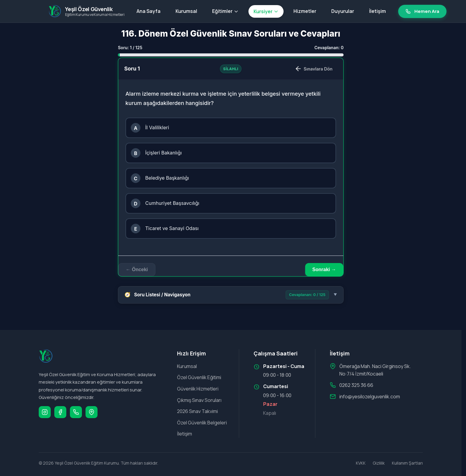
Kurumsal (186, 11)
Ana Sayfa (149, 11)
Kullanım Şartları (407, 463)
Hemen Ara (422, 11)
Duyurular (343, 11)
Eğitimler (225, 11)
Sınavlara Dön (314, 69)
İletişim (377, 11)
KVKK (361, 463)
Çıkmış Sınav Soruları (199, 400)
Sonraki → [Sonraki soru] (324, 269)
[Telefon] (76, 412)
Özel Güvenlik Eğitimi (199, 377)
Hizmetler (305, 11)
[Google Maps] (92, 412)
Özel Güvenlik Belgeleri (202, 423)
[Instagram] (45, 412)
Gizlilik (379, 463)
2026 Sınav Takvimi (197, 411)
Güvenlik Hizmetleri (198, 389)
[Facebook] (60, 412)
